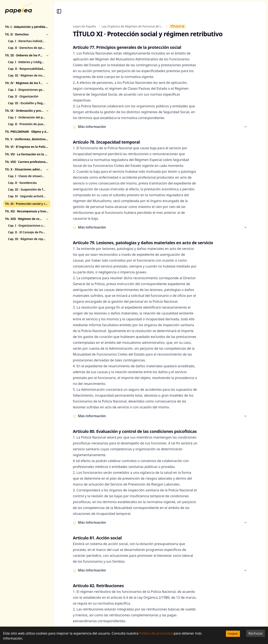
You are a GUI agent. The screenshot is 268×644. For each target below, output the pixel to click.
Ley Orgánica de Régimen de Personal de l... (132, 26)
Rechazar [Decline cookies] (256, 633)
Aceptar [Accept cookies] (233, 634)
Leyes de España (84, 26)
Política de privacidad (156, 633)
